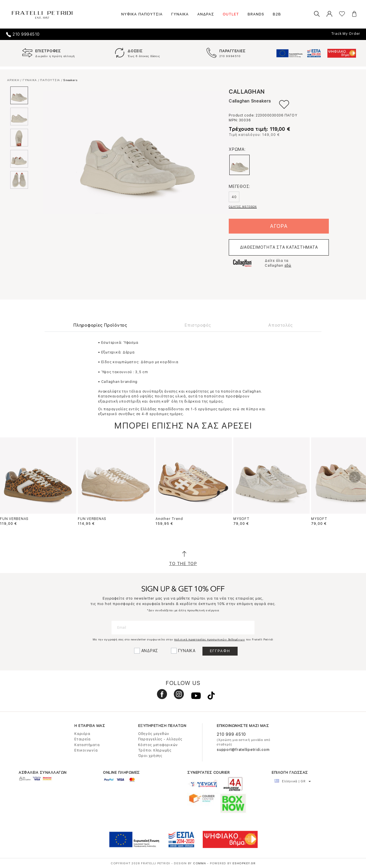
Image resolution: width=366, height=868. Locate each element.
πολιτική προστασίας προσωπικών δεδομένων (209, 639)
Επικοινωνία (86, 750)
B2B (277, 14)
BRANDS (256, 14)
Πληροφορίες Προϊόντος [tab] (100, 325)
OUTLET (231, 14)
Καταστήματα (87, 745)
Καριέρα (82, 734)
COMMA (200, 863)
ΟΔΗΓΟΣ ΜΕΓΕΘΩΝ (243, 207)
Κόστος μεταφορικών (158, 745)
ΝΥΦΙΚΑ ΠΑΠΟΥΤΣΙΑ (142, 14)
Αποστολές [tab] (281, 325)
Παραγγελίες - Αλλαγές (160, 739)
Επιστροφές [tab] (198, 325)
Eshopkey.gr (244, 863)
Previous (11, 477)
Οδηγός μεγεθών (154, 734)
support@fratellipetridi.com (243, 750)
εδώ (288, 266)
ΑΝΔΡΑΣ (206, 14)
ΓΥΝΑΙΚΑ (180, 14)
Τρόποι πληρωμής (155, 750)
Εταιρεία (82, 739)
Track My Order (346, 34)
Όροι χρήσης (150, 756)
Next (355, 477)
